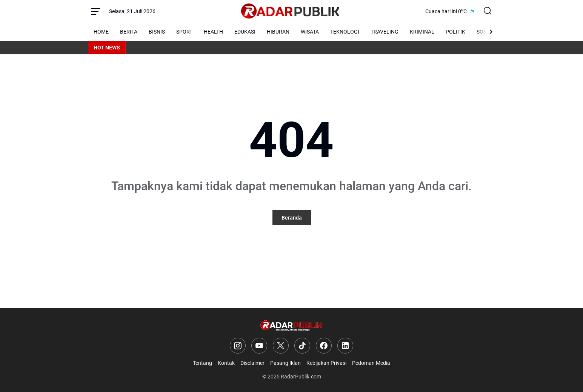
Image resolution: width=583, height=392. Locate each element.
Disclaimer (252, 363)
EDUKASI (245, 32)
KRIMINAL (422, 32)
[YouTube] (259, 346)
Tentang (202, 363)
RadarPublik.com (301, 377)
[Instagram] (238, 346)
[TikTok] (302, 346)
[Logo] (291, 326)
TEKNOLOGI (345, 32)
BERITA (129, 32)
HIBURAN (278, 32)
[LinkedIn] (345, 346)
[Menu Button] (95, 11)
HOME (101, 32)
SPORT (184, 32)
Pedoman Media (371, 363)
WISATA (310, 32)
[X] (281, 346)
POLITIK (455, 32)
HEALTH (213, 32)
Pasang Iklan (285, 363)
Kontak (226, 363)
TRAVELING (385, 32)
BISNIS (157, 32)
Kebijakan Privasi (326, 363)
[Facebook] (324, 346)
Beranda (292, 218)
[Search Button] (488, 11)
